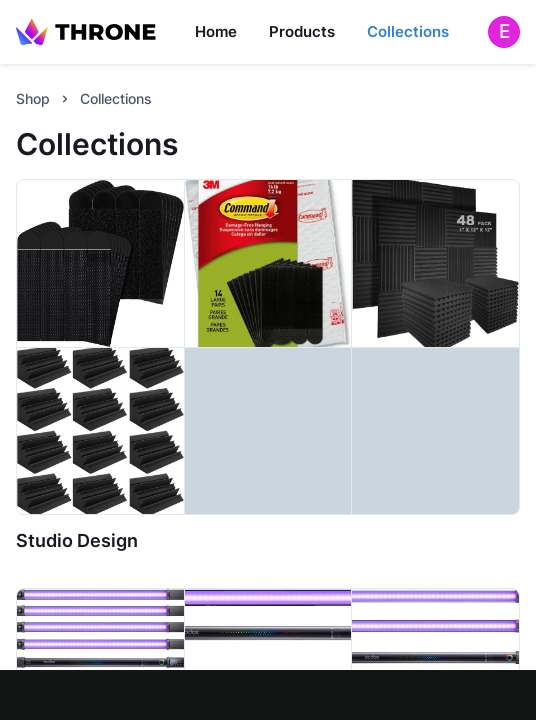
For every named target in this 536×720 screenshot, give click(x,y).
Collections (408, 31)
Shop (33, 98)
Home (216, 31)
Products (302, 31)
